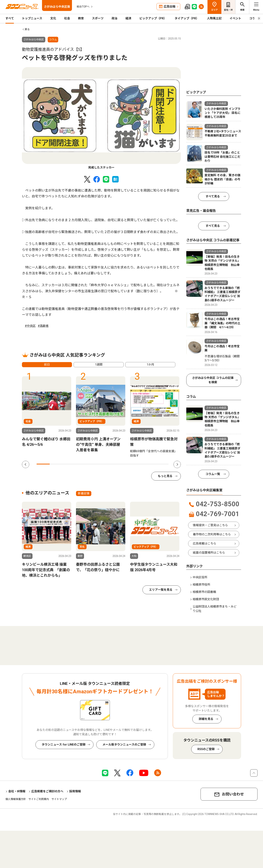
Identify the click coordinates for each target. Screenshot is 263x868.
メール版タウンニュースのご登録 (124, 745)
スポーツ (98, 18)
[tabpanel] (101, 118)
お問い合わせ (233, 794)
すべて (10, 18)
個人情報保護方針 (16, 799)
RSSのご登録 (206, 749)
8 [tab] (136, 464)
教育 (81, 18)
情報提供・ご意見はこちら (210, 525)
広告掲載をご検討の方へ (47, 791)
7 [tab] (122, 464)
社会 (67, 18)
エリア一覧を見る (161, 590)
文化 (53, 18)
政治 (115, 18)
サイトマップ (59, 799)
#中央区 (30, 326)
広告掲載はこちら (205, 543)
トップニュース (32, 18)
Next (177, 464)
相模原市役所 (201, 585)
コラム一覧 (213, 474)
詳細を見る (206, 719)
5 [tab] (96, 464)
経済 (128, 18)
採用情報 (75, 791)
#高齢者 (43, 326)
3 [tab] (70, 464)
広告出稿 (169, 6)
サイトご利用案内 (39, 799)
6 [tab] (109, 464)
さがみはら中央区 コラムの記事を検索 (213, 380)
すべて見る (213, 196)
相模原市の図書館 (204, 592)
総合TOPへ (83, 7)
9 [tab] (149, 464)
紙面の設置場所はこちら (209, 553)
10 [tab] (162, 464)
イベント (235, 18)
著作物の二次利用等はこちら (212, 534)
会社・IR (228, 10)
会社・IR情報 (17, 791)
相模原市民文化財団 (206, 599)
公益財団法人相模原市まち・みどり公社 (215, 609)
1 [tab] (43, 464)
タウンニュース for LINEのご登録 (64, 745)
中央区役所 (200, 577)
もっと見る (165, 476)
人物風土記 (214, 18)
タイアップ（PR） (187, 18)
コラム (254, 18)
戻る (27, 29)
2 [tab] (56, 464)
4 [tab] (83, 464)
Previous (26, 464)
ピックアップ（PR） (153, 18)
